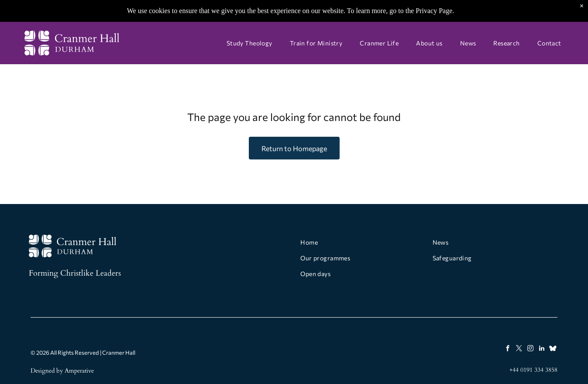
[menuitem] (249, 43)
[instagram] (530, 349)
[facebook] (507, 349)
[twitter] (519, 349)
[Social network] (553, 349)
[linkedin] (542, 349)
